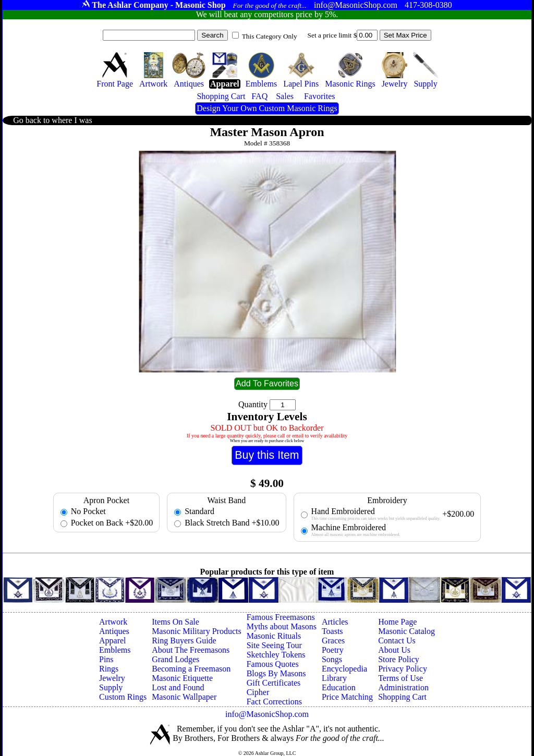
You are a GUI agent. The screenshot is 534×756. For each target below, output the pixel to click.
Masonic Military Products (197, 631)
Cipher (258, 692)
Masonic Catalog (406, 631)
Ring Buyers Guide (184, 641)
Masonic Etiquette (182, 678)
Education (339, 687)
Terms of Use (400, 678)
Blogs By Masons (276, 673)
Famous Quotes (273, 664)
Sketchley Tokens (276, 655)
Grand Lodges (175, 659)
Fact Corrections (274, 702)
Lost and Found (178, 687)
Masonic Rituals (274, 636)
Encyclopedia (344, 669)
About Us (394, 650)
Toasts (332, 631)
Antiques (114, 631)
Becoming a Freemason (191, 669)
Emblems (115, 650)
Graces (333, 641)
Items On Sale (175, 622)
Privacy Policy (403, 669)
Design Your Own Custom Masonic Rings (267, 108)
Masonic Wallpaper (184, 697)
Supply (111, 687)
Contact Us (397, 641)
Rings (109, 669)
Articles (335, 622)
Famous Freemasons (281, 617)
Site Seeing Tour (274, 645)
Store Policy (399, 659)
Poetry (333, 650)
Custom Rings (123, 697)
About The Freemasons (191, 650)
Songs (332, 659)
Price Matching (347, 697)
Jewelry (112, 678)
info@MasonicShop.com (267, 714)
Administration (403, 687)
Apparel (113, 641)
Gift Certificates (274, 683)
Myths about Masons (282, 626)
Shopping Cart (402, 697)
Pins (106, 659)
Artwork (113, 622)
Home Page (397, 622)
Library (334, 678)
